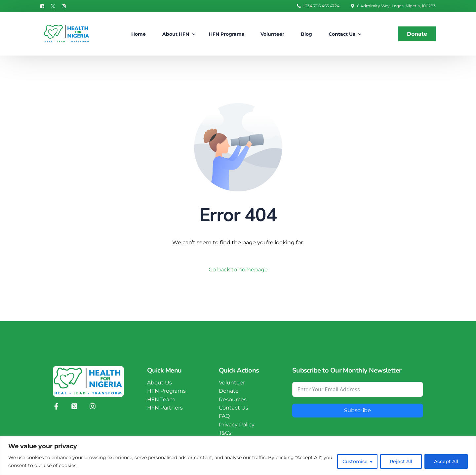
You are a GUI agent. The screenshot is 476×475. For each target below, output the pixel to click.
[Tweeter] (53, 6)
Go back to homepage (238, 270)
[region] (238, 456)
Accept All (446, 461)
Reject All (401, 461)
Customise (355, 461)
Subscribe (357, 411)
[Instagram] (64, 6)
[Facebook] (44, 6)
